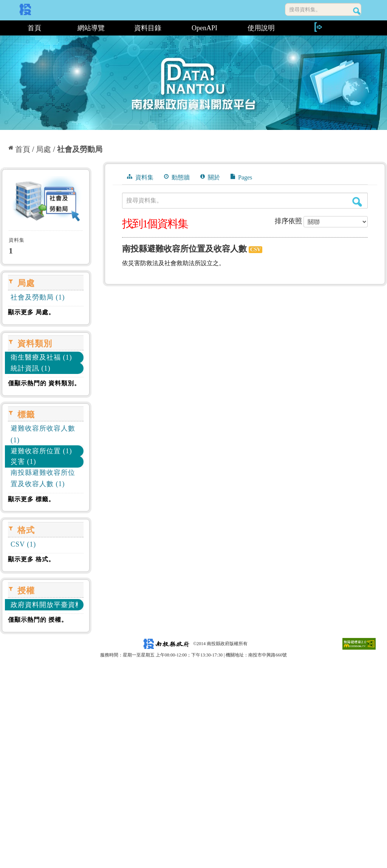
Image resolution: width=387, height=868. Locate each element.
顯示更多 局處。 (31, 312)
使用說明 (261, 28)
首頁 (34, 28)
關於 (210, 177)
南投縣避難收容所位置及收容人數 (184, 249)
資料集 (140, 177)
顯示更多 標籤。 (31, 499)
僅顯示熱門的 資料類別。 (44, 383)
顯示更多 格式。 (31, 559)
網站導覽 (91, 28)
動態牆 (177, 177)
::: (3, 28)
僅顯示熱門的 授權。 (38, 620)
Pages (241, 177)
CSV (255, 249)
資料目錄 (148, 28)
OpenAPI (204, 28)
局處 (43, 149)
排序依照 (288, 221)
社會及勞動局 (80, 149)
